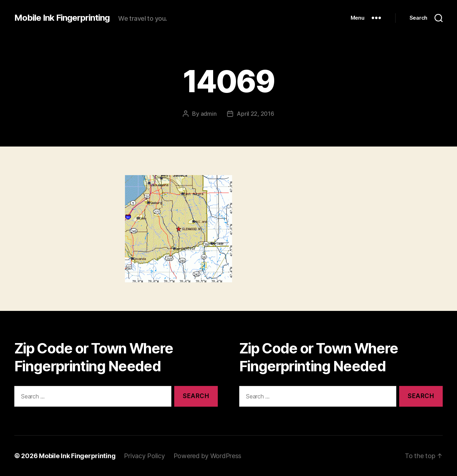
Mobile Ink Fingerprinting (62, 18)
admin (209, 114)
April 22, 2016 (255, 114)
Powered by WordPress (208, 456)
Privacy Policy (144, 456)
